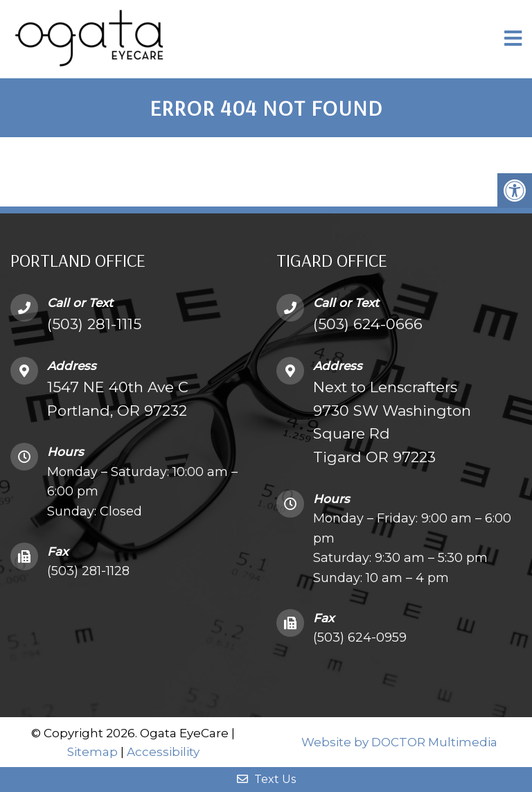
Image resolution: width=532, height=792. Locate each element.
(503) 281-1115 (94, 324)
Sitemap (92, 752)
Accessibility (163, 752)
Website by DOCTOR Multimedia (399, 742)
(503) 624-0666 (368, 324)
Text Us (266, 779)
